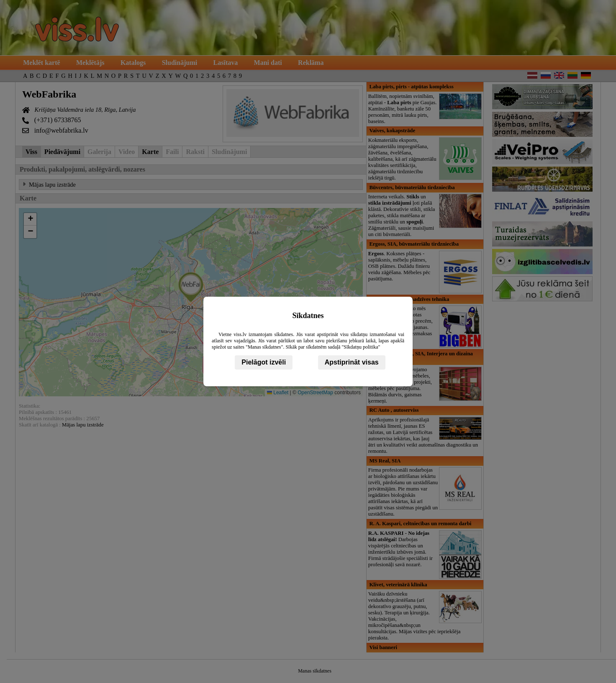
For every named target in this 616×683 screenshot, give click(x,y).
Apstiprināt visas (352, 362)
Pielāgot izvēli (264, 362)
